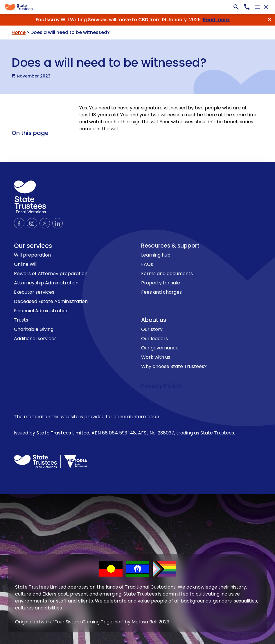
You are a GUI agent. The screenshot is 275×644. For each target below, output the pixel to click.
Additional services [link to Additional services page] (35, 339)
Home (19, 32)
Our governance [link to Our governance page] (160, 348)
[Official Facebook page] (19, 223)
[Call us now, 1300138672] (247, 7)
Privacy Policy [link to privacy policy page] (161, 386)
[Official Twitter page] (45, 223)
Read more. (216, 20)
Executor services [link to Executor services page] (34, 292)
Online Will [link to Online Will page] (26, 264)
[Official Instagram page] (32, 223)
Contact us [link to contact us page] (31, 386)
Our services (33, 246)
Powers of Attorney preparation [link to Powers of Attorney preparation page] (51, 274)
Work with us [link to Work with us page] (156, 357)
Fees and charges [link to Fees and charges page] (161, 292)
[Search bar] (236, 7)
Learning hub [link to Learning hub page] (156, 255)
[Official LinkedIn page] (57, 223)
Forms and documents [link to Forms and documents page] (167, 274)
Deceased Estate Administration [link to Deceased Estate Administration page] (51, 301)
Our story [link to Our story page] (152, 329)
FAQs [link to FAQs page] (147, 264)
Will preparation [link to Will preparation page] (32, 255)
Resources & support (170, 246)
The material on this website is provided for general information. (137, 425)
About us (154, 320)
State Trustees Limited (63, 433)
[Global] (137, 7)
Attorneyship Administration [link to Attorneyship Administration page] (46, 283)
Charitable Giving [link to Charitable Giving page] (34, 329)
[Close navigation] (266, 7)
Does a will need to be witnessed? (109, 62)
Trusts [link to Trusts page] (21, 320)
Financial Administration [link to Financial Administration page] (41, 311)
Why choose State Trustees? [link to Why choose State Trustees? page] (174, 366)
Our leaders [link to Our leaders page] (154, 339)
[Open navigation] (258, 7)
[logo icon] (30, 197)
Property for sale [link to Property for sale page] (161, 283)
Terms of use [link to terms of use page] (66, 386)
